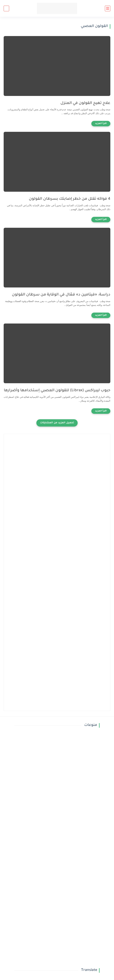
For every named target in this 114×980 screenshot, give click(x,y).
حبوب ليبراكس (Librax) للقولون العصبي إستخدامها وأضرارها (57, 391)
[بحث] (6, 8)
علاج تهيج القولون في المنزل (85, 103)
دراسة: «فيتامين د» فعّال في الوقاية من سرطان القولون (61, 295)
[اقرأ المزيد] (101, 124)
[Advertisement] (57, 470)
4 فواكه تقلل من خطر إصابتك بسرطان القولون (70, 199)
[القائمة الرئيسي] (108, 8)
